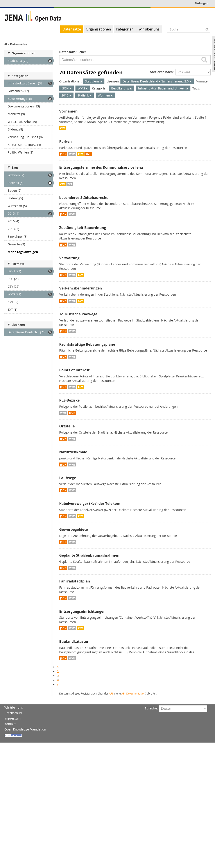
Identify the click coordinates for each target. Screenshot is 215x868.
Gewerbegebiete (73, 529)
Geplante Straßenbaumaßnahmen (89, 555)
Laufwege (68, 478)
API (111, 693)
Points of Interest (74, 370)
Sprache (151, 708)
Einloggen (202, 3)
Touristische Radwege (78, 314)
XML (88, 154)
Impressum (13, 718)
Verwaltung (69, 258)
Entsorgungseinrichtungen (82, 611)
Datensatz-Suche (72, 52)
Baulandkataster (74, 641)
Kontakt (10, 724)
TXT (70, 184)
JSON (63, 154)
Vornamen (68, 111)
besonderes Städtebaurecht (83, 198)
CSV (63, 128)
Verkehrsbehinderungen (81, 288)
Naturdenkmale (73, 452)
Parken (65, 141)
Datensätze (72, 29)
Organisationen (98, 29)
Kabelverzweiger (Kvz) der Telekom (90, 504)
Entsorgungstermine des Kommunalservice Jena (101, 167)
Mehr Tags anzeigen (23, 252)
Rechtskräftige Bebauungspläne (87, 344)
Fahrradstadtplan (75, 581)
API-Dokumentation (133, 693)
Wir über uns (149, 29)
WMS (72, 154)
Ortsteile (67, 426)
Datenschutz (13, 713)
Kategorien (125, 29)
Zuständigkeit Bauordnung (83, 228)
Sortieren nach (161, 72)
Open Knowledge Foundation (25, 729)
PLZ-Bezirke (69, 400)
